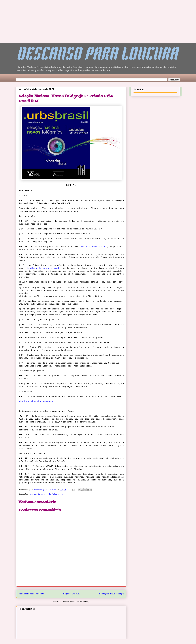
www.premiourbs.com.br (93, 247)
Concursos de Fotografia (50, 494)
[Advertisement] (23, 19)
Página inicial (72, 594)
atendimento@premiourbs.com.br (43, 268)
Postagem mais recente (32, 594)
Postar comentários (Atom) (76, 602)
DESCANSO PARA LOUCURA (97, 55)
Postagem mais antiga (111, 594)
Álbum (33, 494)
